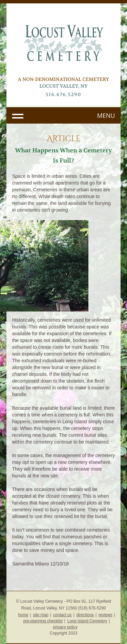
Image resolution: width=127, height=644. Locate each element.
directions (85, 615)
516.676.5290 (64, 94)
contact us (62, 615)
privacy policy (65, 627)
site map (40, 615)
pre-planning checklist (43, 621)
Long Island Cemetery (87, 621)
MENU (106, 115)
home (23, 615)
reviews (105, 615)
